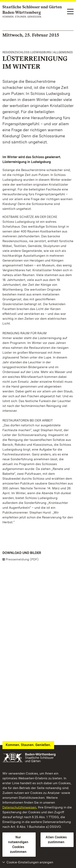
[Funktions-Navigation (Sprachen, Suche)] (70, 12)
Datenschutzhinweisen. (20, 807)
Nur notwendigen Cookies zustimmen (18, 844)
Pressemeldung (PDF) (22, 559)
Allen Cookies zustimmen (56, 840)
